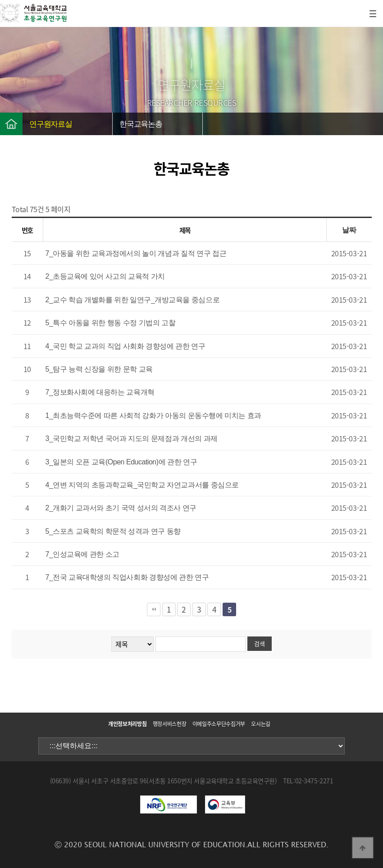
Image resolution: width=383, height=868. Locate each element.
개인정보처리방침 (127, 724)
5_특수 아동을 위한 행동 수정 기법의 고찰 (111, 323)
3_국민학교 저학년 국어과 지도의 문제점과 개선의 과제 (132, 439)
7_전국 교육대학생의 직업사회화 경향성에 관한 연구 (127, 577)
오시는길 (261, 724)
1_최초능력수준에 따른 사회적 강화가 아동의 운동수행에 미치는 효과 (153, 416)
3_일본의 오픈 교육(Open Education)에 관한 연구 (121, 462)
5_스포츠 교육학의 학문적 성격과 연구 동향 (113, 531)
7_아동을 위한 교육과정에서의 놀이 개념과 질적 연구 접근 (136, 253)
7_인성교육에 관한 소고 (82, 554)
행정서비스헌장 (169, 724)
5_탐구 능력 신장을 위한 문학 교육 (99, 369)
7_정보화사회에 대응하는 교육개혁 (100, 392)
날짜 (349, 230)
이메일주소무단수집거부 (219, 724)
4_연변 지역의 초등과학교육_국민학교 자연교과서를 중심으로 (142, 485)
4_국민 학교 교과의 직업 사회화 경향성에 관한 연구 (125, 346)
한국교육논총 (141, 124)
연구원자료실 (51, 124)
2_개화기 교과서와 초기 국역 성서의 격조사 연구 (121, 508)
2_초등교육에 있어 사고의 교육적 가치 (105, 276)
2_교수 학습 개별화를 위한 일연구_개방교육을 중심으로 (133, 300)
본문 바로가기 (0, 0)
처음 (154, 609)
